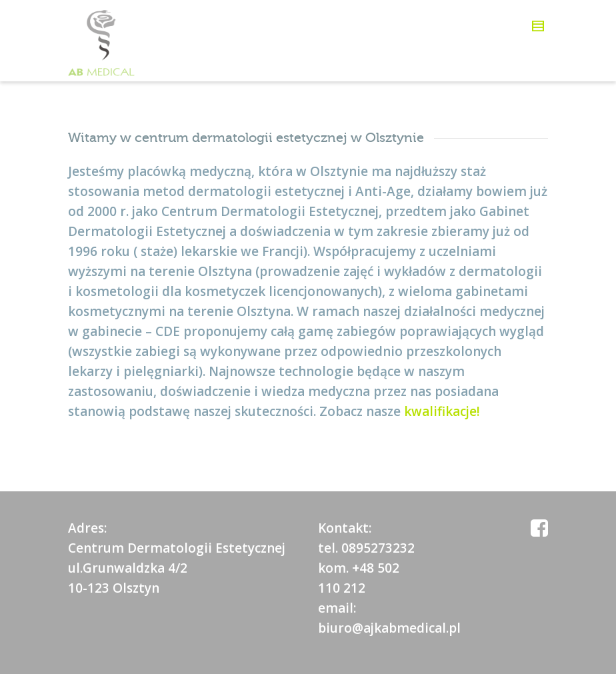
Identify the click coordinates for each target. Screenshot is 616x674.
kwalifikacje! (442, 411)
